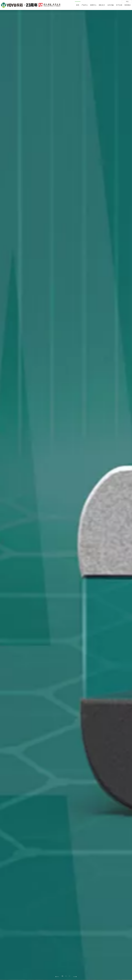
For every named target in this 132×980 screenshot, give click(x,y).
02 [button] (66, 976)
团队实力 (102, 5)
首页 (78, 5)
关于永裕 (119, 5)
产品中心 (85, 5)
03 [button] (70, 976)
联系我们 (128, 5)
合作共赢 (111, 5)
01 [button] (62, 976)
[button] (75, 977)
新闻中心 (93, 5)
